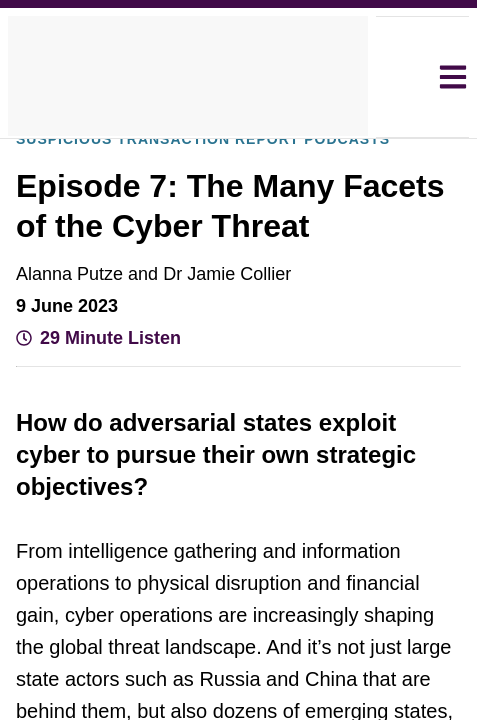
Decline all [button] (242, 469)
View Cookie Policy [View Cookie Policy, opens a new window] (277, 361)
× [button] (420, 179)
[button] (146, 523)
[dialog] (238, 360)
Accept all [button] (241, 415)
